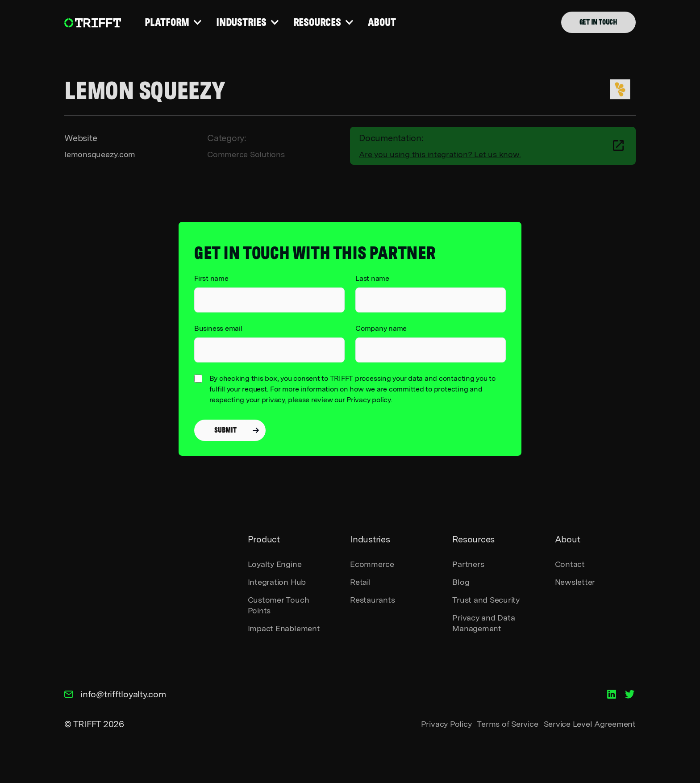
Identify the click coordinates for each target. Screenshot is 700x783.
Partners (468, 564)
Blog (461, 582)
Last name (372, 278)
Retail (360, 582)
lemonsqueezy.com (100, 154)
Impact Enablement (284, 628)
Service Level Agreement (590, 724)
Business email (218, 328)
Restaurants (372, 600)
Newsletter (575, 582)
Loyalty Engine (275, 564)
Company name (381, 328)
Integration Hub (277, 582)
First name (211, 278)
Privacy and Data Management (483, 623)
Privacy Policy (446, 724)
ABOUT (383, 22)
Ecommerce (372, 564)
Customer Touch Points (279, 605)
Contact (570, 564)
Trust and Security (486, 600)
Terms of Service (507, 724)
